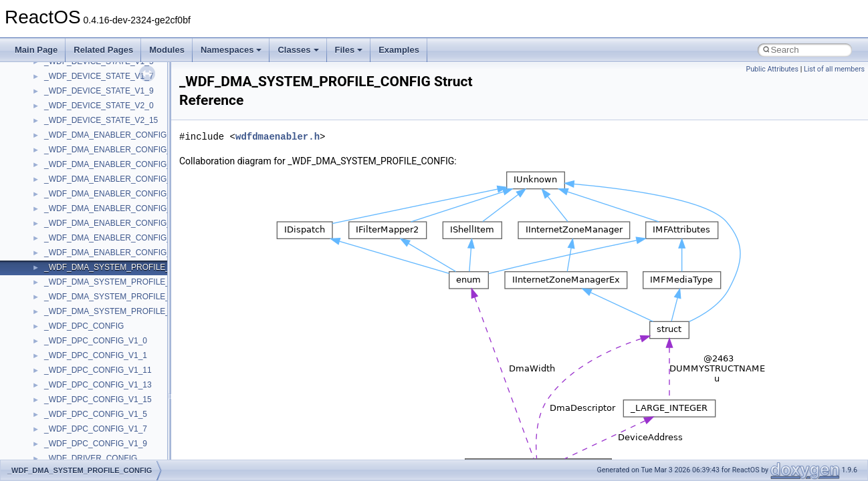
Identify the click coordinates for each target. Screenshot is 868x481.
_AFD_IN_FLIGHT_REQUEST (99, 220)
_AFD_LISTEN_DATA (83, 250)
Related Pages (103, 50)
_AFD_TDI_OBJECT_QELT (94, 456)
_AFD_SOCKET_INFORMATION (103, 382)
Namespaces (231, 50)
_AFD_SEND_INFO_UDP (90, 367)
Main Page (36, 50)
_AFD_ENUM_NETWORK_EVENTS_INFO (121, 162)
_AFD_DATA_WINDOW (87, 103)
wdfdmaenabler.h (278, 137)
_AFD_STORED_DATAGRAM (98, 397)
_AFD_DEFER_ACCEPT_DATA (101, 118)
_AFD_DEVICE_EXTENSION (97, 132)
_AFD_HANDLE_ (75, 206)
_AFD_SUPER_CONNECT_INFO (104, 412)
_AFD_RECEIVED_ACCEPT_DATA (108, 309)
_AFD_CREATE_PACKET (91, 73)
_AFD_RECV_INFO (80, 323)
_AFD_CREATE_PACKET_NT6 (100, 88)
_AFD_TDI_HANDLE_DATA (94, 426)
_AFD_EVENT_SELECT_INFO (100, 176)
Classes (298, 50)
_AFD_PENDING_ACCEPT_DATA (106, 279)
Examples (399, 50)
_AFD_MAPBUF (73, 265)
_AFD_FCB (65, 191)
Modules (167, 50)
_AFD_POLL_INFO (79, 294)
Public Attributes (772, 69)
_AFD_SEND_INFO (80, 353)
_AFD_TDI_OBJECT (81, 441)
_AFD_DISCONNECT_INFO (95, 147)
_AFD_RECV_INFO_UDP (90, 338)
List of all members (834, 69)
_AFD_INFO (66, 235)
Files (349, 50)
